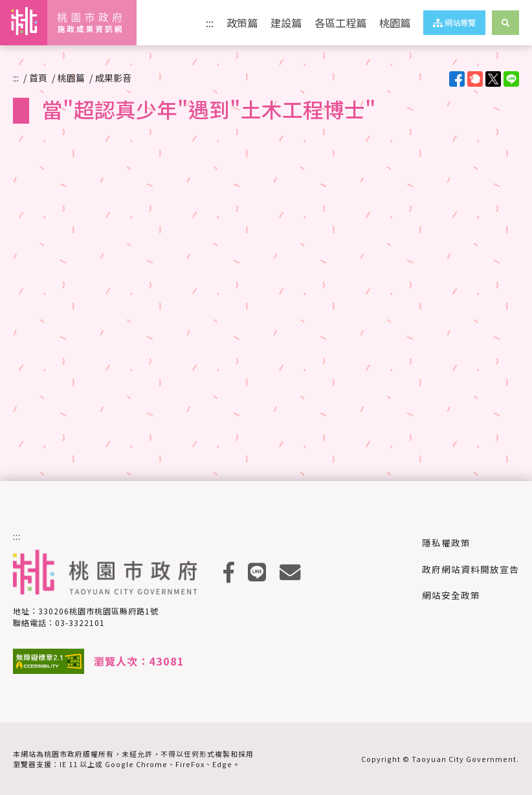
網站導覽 (454, 22)
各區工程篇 (340, 23)
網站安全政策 (451, 595)
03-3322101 (80, 622)
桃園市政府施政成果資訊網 (68, 23)
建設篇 (286, 23)
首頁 (38, 78)
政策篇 (242, 23)
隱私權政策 (446, 543)
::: (210, 23)
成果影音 (113, 78)
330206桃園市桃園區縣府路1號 (98, 611)
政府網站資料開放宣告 (471, 569)
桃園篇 (395, 23)
